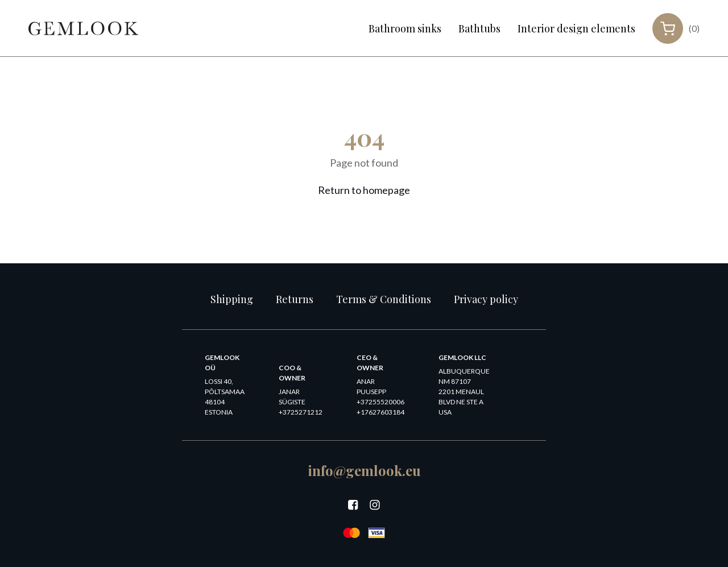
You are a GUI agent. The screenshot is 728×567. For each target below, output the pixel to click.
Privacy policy (486, 299)
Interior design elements (576, 28)
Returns (295, 299)
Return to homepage (364, 190)
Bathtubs (479, 28)
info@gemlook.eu (364, 470)
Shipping (232, 299)
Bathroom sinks (405, 28)
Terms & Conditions (384, 299)
